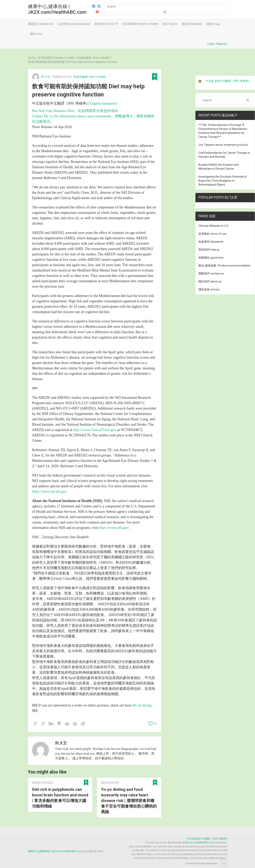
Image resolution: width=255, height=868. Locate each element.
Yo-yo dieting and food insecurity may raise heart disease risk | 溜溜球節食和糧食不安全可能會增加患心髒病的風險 (129, 801)
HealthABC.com (205, 842)
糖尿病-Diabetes (192, 24)
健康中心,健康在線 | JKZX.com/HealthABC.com (57, 9)
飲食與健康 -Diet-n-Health (90, 77)
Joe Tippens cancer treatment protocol (223, 145)
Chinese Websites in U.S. (214, 226)
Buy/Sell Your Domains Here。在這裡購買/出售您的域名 (75, 111)
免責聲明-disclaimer (211, 242)
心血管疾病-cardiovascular (74, 24)
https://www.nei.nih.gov (49, 491)
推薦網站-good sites (211, 258)
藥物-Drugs (213, 24)
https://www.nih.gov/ (114, 528)
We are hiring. (142, 705)
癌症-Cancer (170, 24)
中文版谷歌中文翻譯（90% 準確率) (207, 839)
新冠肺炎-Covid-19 (106, 24)
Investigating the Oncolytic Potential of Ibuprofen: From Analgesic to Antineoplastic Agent (223, 181)
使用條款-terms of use (213, 234)
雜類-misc (36, 34)
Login (211, 44)
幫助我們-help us (209, 250)
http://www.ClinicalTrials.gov (95, 430)
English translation (103, 103)
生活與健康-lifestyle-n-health (140, 24)
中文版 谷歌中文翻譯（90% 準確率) (227, 81)
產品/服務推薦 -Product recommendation (224, 266)
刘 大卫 (46, 77)
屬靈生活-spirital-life (41, 24)
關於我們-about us (210, 281)
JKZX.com (188, 842)
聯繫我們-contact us (211, 273)
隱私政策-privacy (209, 289)
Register (222, 44)
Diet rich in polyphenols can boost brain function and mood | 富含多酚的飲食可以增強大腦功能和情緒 (60, 798)
